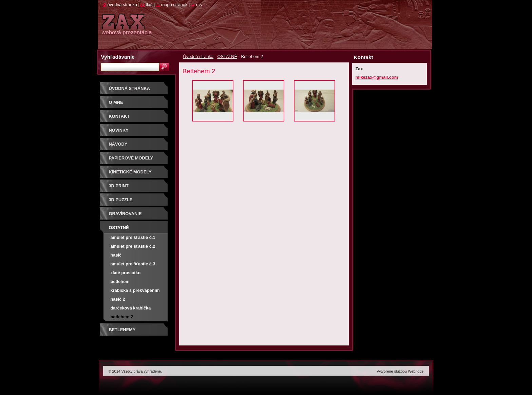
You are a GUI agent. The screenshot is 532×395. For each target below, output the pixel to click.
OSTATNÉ (227, 57)
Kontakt (119, 116)
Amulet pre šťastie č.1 (133, 237)
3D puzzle (121, 200)
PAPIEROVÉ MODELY (131, 158)
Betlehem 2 (122, 317)
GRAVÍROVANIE (125, 214)
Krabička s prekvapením (135, 290)
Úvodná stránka (198, 57)
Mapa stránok (174, 5)
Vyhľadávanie (118, 57)
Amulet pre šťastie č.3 (133, 264)
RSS (199, 5)
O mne (116, 102)
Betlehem (120, 281)
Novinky (119, 130)
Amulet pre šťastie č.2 (133, 246)
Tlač (149, 5)
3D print (119, 186)
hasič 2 (118, 299)
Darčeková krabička (131, 308)
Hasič (116, 255)
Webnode (416, 371)
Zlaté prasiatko (126, 273)
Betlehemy (122, 330)
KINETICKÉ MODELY (130, 172)
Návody (118, 144)
